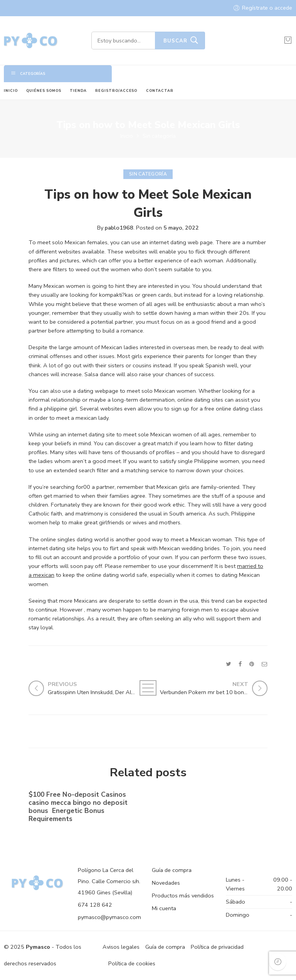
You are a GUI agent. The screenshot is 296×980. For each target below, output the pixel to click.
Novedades (166, 883)
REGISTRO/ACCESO (116, 91)
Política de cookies (132, 963)
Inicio (127, 136)
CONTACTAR (160, 91)
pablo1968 (119, 228)
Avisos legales (121, 947)
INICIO (11, 91)
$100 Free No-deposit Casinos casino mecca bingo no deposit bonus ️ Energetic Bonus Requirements (78, 808)
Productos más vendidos (183, 896)
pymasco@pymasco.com (109, 917)
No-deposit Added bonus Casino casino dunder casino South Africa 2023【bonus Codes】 (205, 805)
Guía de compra (172, 870)
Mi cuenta (164, 908)
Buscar (175, 41)
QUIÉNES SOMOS (44, 91)
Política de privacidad (217, 947)
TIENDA (78, 91)
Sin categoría (159, 136)
